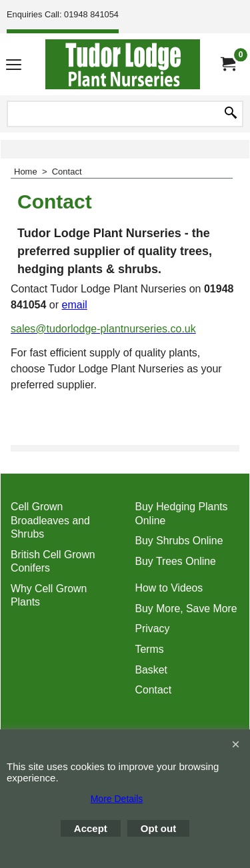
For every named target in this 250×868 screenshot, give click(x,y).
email (75, 305)
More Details (117, 799)
